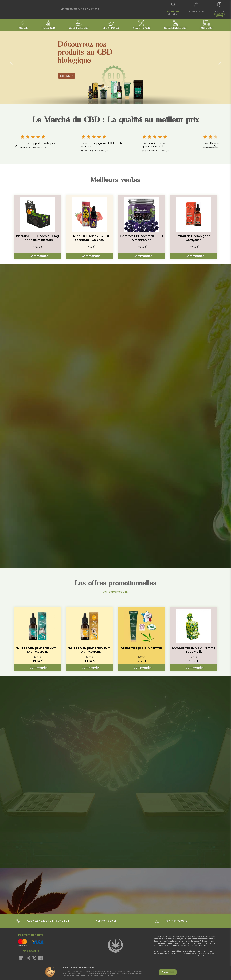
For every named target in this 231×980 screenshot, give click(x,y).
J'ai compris (168, 972)
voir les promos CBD (115, 592)
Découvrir (67, 76)
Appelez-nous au (42, 921)
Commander (39, 256)
